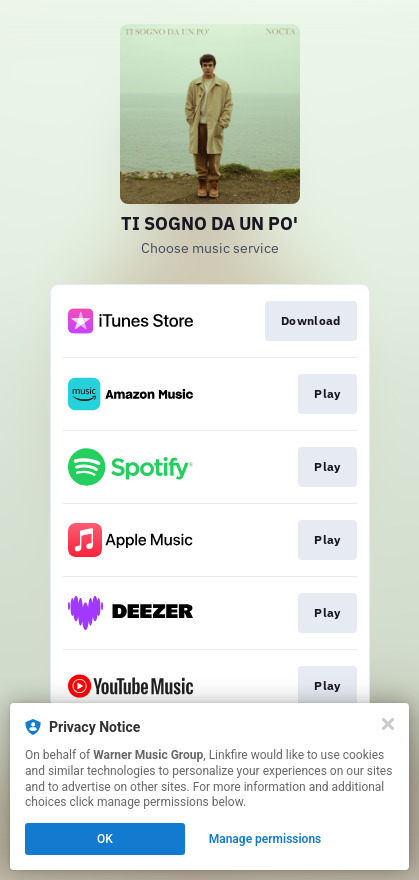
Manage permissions (265, 839)
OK (105, 839)
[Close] (388, 724)
